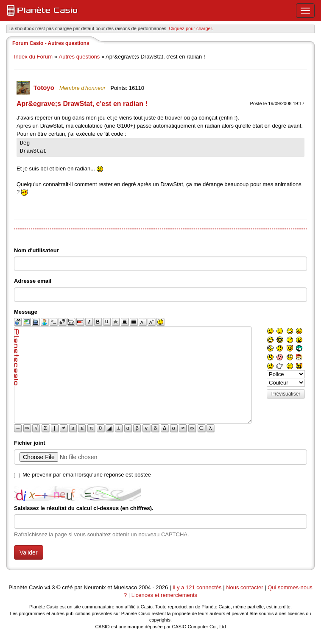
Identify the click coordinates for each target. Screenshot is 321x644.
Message (26, 312)
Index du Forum (33, 57)
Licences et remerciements (164, 595)
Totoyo (45, 88)
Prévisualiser (286, 394)
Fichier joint (30, 443)
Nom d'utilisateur (36, 250)
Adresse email (33, 281)
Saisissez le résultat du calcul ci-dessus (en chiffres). (84, 508)
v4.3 (50, 587)
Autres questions (80, 57)
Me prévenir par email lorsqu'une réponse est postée (87, 475)
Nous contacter (244, 587)
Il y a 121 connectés (198, 587)
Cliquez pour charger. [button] (191, 28)
